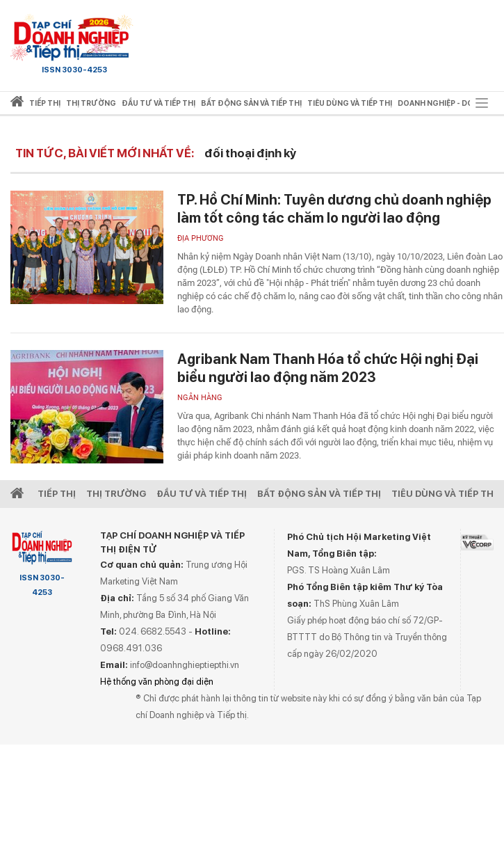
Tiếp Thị (57, 494)
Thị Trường (116, 494)
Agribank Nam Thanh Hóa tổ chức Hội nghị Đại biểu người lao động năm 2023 (328, 368)
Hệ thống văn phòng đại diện (157, 682)
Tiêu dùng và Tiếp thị (444, 494)
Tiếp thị (45, 103)
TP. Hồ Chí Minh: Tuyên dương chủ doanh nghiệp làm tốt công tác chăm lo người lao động (334, 209)
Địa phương (201, 238)
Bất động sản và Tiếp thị (319, 494)
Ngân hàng (200, 398)
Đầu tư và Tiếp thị (202, 494)
